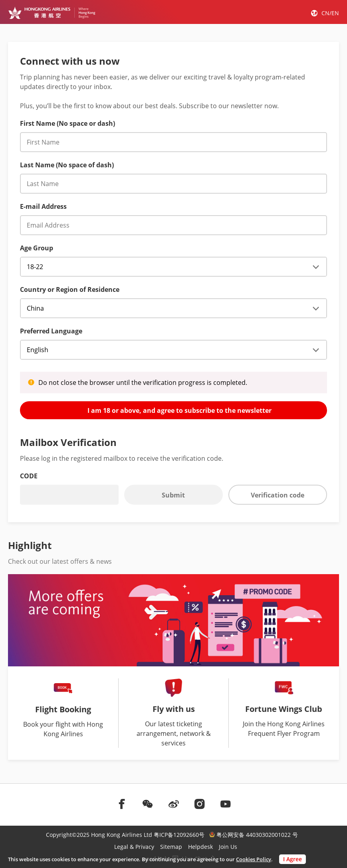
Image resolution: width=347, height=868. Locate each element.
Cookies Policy (254, 859)
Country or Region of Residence (70, 289)
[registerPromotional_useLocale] (173, 350)
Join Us (228, 847)
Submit (173, 495)
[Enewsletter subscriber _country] (173, 308)
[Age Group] (173, 267)
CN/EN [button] (330, 13)
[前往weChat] (148, 804)
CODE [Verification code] (29, 476)
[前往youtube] (226, 804)
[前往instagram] (200, 804)
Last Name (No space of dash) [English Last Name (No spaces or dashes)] (67, 165)
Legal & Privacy (134, 847)
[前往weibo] (174, 804)
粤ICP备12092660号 (179, 835)
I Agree (292, 859)
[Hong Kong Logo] (52, 13)
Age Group (37, 248)
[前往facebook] (122, 804)
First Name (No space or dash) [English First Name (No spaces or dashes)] (67, 123)
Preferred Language (51, 331)
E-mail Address (43, 206)
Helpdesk (200, 847)
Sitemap (171, 847)
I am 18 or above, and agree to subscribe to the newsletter (173, 410)
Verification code (278, 495)
